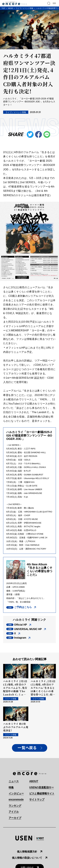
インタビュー (16, 793)
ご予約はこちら (23, 607)
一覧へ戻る (27, 748)
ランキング (15, 806)
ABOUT (34, 781)
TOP (3, 8)
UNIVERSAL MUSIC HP (28, 629)
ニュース (14, 781)
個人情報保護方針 (27, 852)
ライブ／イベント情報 (25, 8)
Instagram (20, 638)
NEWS (10, 8)
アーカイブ (15, 818)
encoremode (16, 799)
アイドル (14, 812)
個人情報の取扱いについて (27, 858)
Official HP (21, 625)
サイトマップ (37, 799)
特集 (11, 787)
